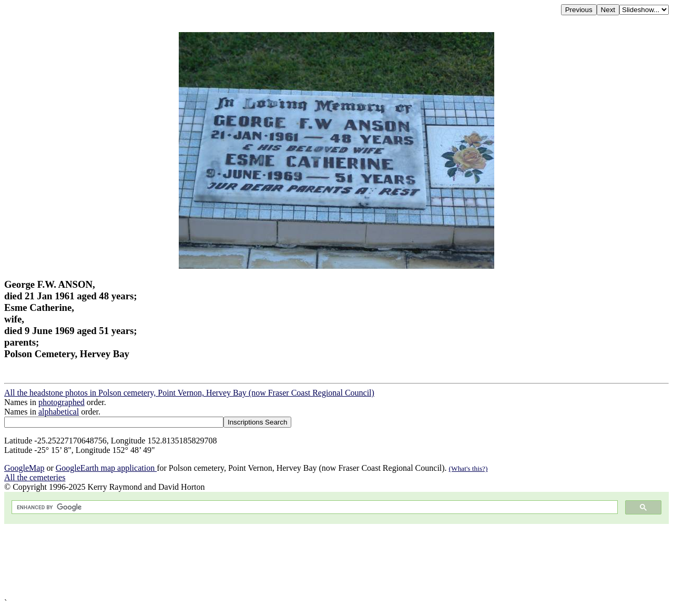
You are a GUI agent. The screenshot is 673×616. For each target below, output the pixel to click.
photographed (62, 402)
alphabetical (59, 412)
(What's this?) (468, 468)
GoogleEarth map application (106, 468)
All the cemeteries (35, 477)
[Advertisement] (320, 561)
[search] (314, 507)
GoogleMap (24, 468)
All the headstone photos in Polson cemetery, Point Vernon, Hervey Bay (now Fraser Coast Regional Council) (189, 393)
